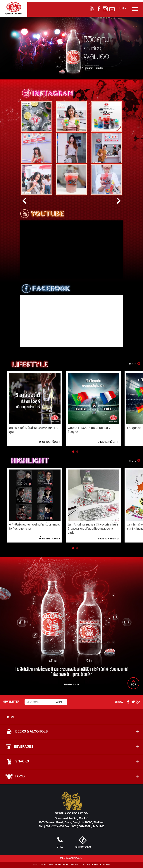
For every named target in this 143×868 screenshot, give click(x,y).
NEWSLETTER (11, 702)
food (15, 777)
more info (72, 685)
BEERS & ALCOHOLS (27, 732)
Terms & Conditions (71, 858)
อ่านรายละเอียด (50, 445)
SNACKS (17, 762)
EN (123, 8)
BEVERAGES (19, 747)
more (135, 367)
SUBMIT (60, 702)
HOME (10, 717)
